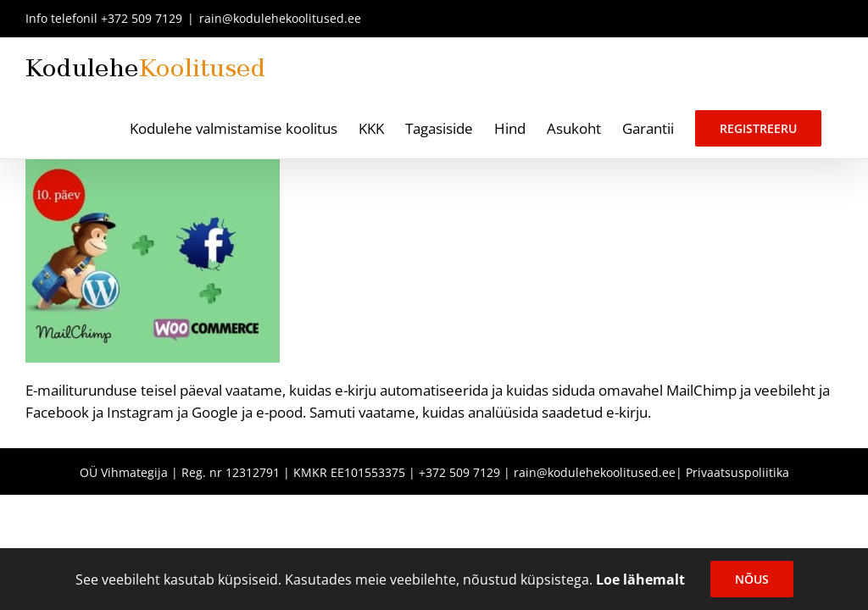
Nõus (752, 579)
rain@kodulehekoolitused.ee (280, 18)
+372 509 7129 (142, 18)
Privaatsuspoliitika (737, 472)
